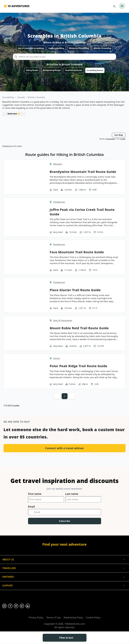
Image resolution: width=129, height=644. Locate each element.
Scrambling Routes (95, 70)
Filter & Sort (64, 638)
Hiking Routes (32, 70)
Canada (21, 97)
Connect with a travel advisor (64, 448)
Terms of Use (53, 618)
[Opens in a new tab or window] (4, 606)
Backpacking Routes (52, 70)
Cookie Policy (93, 618)
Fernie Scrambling (56, 48)
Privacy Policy (36, 618)
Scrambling (8, 97)
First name (35, 494)
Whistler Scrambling (102, 48)
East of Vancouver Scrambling (31, 48)
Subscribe (65, 521)
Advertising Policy (73, 618)
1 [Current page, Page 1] (64, 396)
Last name (72, 494)
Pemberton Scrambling (79, 48)
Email (31, 507)
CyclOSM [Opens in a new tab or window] (123, 139)
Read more (14, 114)
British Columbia (36, 97)
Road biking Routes (74, 70)
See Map (119, 135)
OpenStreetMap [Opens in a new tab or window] (111, 139)
